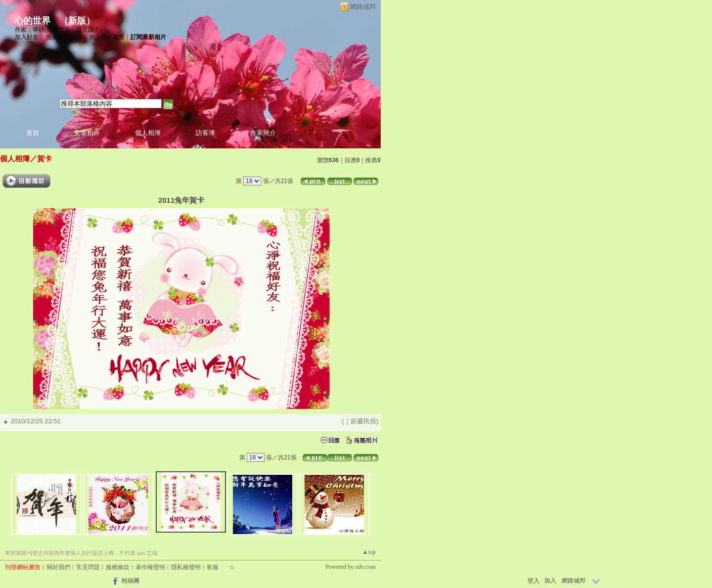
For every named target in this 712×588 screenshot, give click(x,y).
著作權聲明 (150, 567)
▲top (369, 552)
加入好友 (27, 37)
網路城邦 (363, 7)
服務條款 (118, 567)
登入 (534, 581)
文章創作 (87, 133)
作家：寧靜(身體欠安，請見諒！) (58, 30)
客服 (213, 567)
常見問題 (88, 567)
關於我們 (58, 567)
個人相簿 (148, 133)
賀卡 (44, 158)
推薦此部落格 (64, 37)
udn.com (365, 567)
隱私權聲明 (186, 567)
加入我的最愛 (107, 37)
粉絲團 (131, 581)
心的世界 (33, 21)
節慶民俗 (363, 421)
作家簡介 (263, 133)
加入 (550, 581)
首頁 (33, 133)
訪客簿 (205, 133)
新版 (77, 21)
